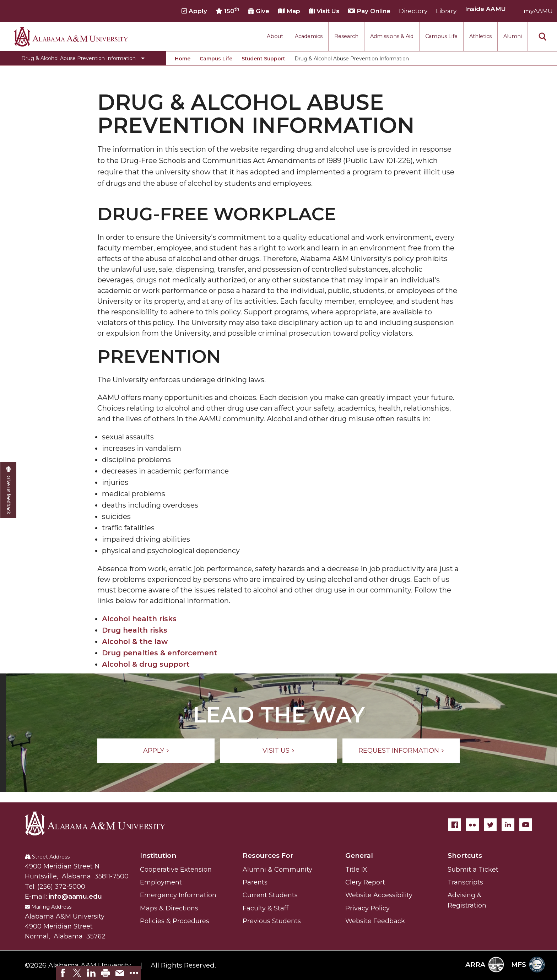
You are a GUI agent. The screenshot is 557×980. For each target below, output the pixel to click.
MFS (528, 965)
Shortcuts (465, 856)
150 (228, 11)
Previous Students (272, 921)
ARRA (485, 965)
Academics (309, 36)
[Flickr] (472, 825)
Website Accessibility (379, 895)
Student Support (263, 59)
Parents (255, 882)
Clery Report (365, 882)
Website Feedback (375, 921)
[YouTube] (526, 825)
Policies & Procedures (175, 921)
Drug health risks (135, 630)
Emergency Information (178, 895)
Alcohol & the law (135, 641)
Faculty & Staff (266, 908)
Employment (161, 882)
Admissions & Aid (392, 36)
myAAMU (538, 11)
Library (446, 11)
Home (183, 59)
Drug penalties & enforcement (160, 653)
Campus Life (441, 36)
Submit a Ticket (473, 870)
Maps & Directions (169, 908)
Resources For (268, 856)
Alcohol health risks (139, 619)
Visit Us (324, 11)
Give (259, 11)
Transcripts (465, 882)
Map (289, 11)
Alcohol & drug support (146, 664)
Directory (413, 11)
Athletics (480, 36)
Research (346, 36)
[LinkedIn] (508, 825)
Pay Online (369, 11)
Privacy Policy (367, 908)
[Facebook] (455, 825)
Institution (158, 856)
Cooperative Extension (176, 870)
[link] (63, 973)
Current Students (270, 895)
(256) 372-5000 (61, 887)
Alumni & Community (277, 870)
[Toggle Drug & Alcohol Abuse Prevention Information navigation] (83, 58)
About (275, 36)
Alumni (513, 36)
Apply (194, 11)
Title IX (356, 870)
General (359, 856)
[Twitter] (490, 825)
